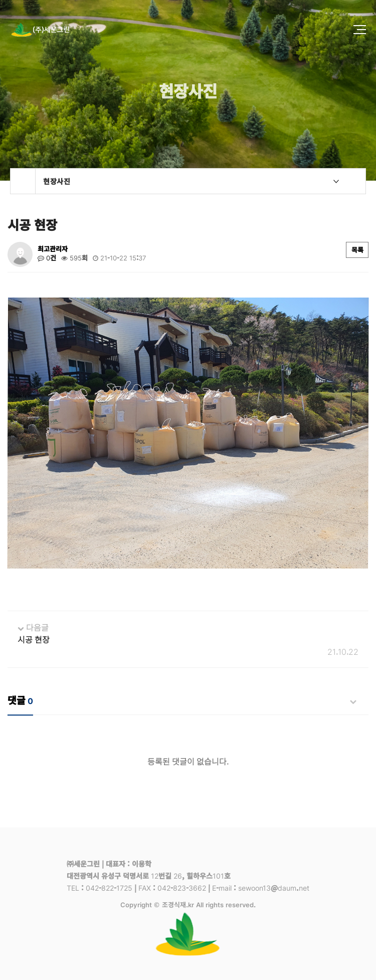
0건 (47, 258)
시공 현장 (34, 639)
